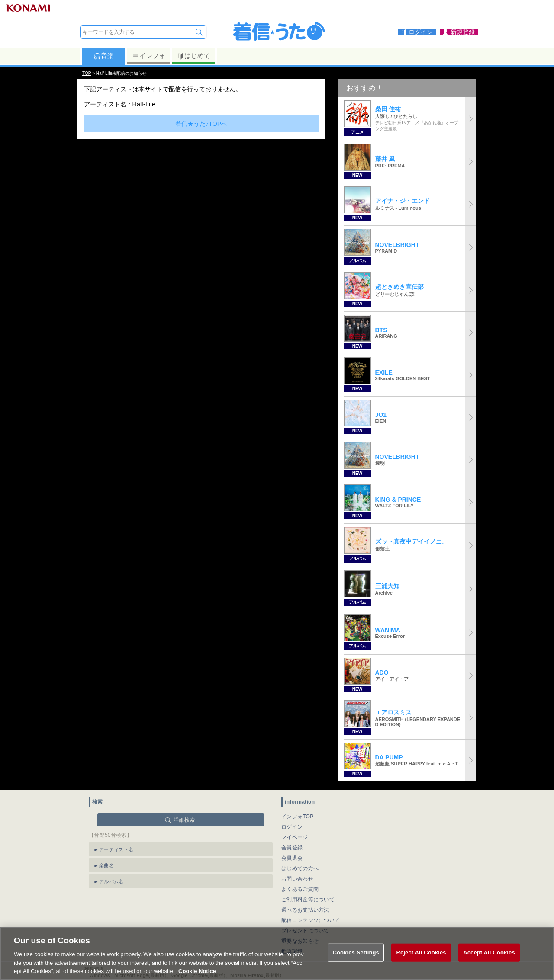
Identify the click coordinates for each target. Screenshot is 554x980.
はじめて (194, 56)
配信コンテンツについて (311, 920)
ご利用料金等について (308, 900)
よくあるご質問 (300, 889)
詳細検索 (184, 820)
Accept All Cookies (489, 960)
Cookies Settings (356, 960)
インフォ (149, 56)
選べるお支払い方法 (305, 910)
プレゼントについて (305, 931)
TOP (87, 73)
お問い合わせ (297, 879)
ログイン (292, 827)
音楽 (104, 56)
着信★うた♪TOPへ (201, 124)
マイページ (295, 837)
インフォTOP (298, 817)
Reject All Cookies (421, 960)
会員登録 (292, 848)
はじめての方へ (300, 868)
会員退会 (292, 858)
